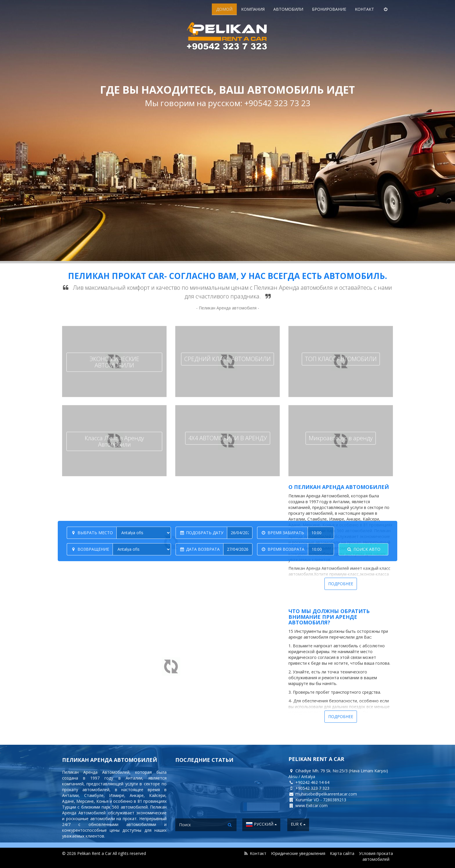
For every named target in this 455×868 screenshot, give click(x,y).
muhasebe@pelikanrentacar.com (326, 794)
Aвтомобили (288, 9)
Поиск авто (363, 549)
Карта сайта (342, 853)
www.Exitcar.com (312, 806)
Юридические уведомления (298, 853)
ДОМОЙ (224, 9)
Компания (253, 9)
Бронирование (329, 9)
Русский (261, 824)
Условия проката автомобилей (376, 856)
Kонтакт (364, 9)
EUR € (298, 824)
